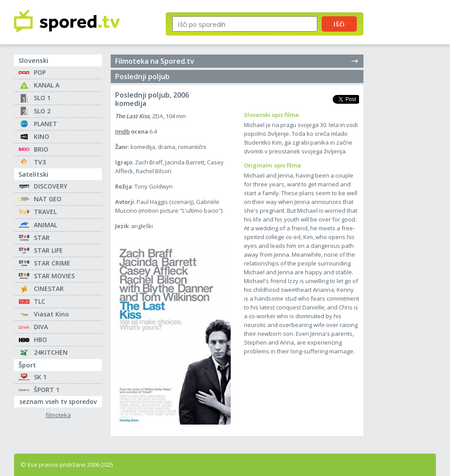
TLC (40, 301)
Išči (339, 24)
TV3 (40, 162)
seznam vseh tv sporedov (61, 401)
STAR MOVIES (54, 276)
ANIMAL (45, 225)
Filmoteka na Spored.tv (237, 61)
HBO (40, 340)
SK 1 (40, 377)
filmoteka (58, 415)
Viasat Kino (51, 314)
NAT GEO (48, 199)
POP (40, 72)
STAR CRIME (52, 263)
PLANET (45, 124)
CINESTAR (49, 289)
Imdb (122, 131)
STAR (42, 238)
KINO (42, 136)
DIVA (41, 327)
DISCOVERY (51, 186)
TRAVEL (45, 212)
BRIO (41, 149)
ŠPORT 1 (47, 390)
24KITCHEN (51, 352)
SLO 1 (42, 98)
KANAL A (47, 85)
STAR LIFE (48, 250)
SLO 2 (42, 111)
